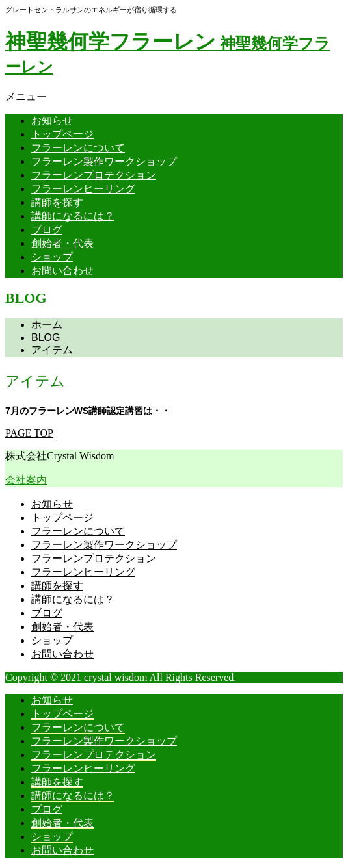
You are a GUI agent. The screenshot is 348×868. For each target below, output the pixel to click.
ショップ (52, 257)
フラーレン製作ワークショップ (104, 161)
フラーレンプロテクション (94, 175)
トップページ (62, 134)
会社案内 (26, 480)
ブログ (47, 230)
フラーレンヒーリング (83, 189)
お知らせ (52, 121)
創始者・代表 (62, 243)
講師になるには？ (73, 216)
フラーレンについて (78, 148)
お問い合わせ (62, 271)
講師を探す (57, 202)
